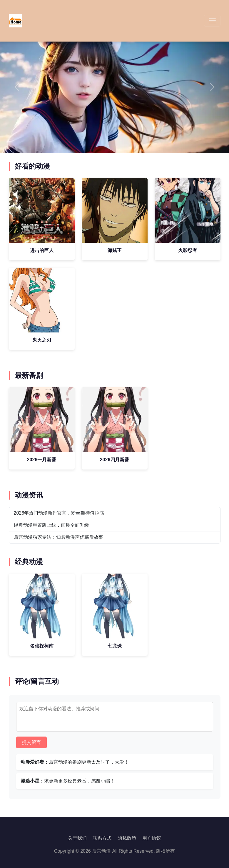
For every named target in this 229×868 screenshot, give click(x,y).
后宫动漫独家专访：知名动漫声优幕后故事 (58, 537)
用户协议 (152, 838)
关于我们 (77, 838)
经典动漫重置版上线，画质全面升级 (51, 525)
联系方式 (102, 838)
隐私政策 (127, 838)
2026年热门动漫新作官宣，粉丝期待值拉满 (59, 513)
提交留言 (31, 742)
